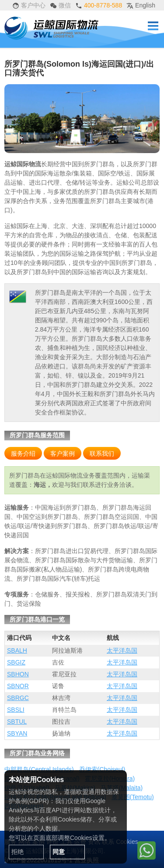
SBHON (18, 674)
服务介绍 (23, 454)
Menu (153, 26)
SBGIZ (16, 662)
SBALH (17, 650)
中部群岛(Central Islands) (39, 769)
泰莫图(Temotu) (133, 797)
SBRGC (18, 698)
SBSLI (16, 710)
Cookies (127, 842)
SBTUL (17, 722)
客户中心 (29, 5)
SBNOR (18, 686)
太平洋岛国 (122, 650)
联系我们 (102, 454)
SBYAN (17, 733)
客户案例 (63, 454)
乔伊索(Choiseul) (102, 769)
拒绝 (17, 852)
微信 (60, 5)
